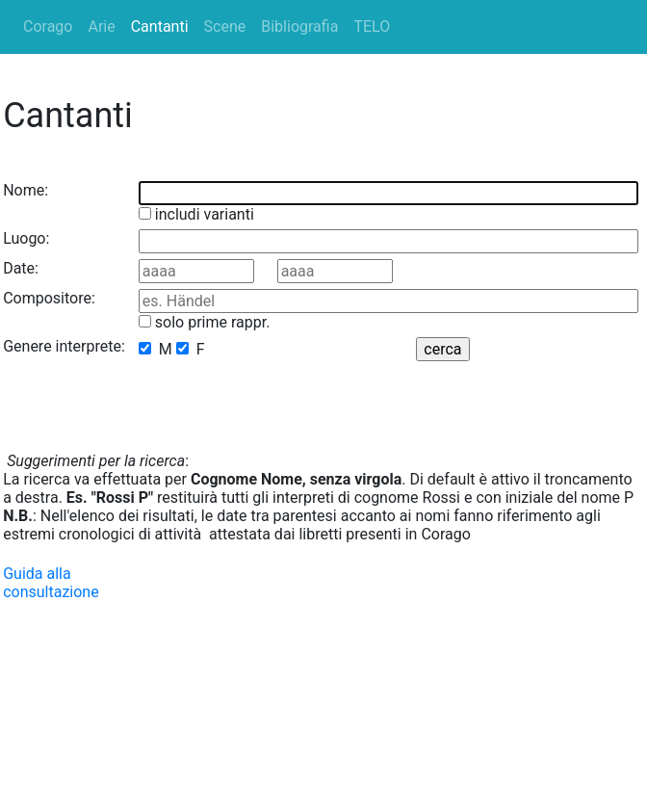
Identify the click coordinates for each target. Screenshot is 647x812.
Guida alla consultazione (51, 583)
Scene (225, 26)
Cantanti (160, 26)
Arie (101, 26)
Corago (48, 26)
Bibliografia (299, 26)
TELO (372, 26)
